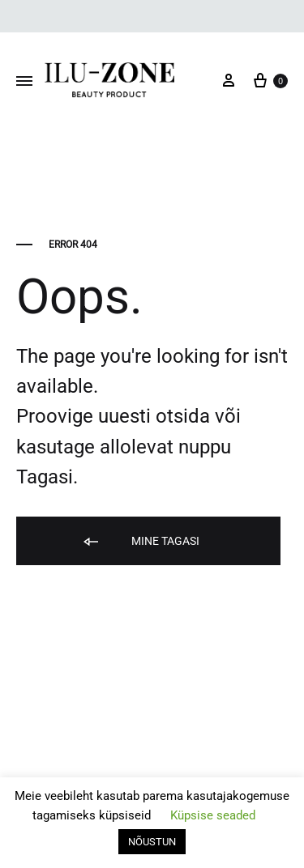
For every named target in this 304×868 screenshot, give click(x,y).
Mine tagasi (140, 542)
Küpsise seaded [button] (213, 815)
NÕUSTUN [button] (152, 842)
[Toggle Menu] (24, 82)
